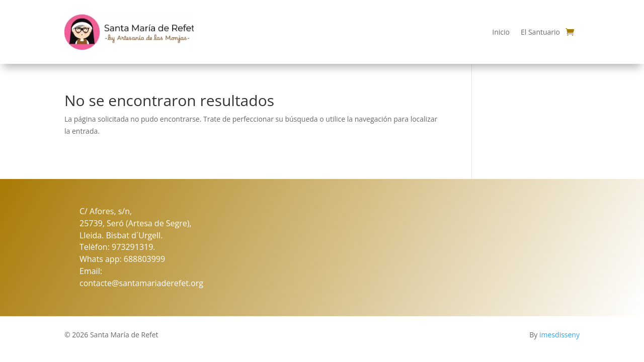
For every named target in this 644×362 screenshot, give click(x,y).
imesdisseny (559, 335)
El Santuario (540, 32)
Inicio (501, 32)
